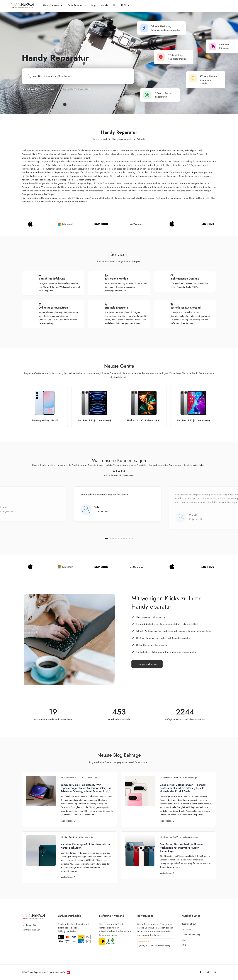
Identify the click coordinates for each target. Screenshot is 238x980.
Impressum (186, 929)
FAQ (184, 940)
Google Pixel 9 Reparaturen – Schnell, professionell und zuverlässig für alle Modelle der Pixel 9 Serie (183, 788)
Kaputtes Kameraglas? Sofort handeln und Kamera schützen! (86, 846)
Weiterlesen (68, 821)
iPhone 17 (45, 89)
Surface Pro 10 (70, 89)
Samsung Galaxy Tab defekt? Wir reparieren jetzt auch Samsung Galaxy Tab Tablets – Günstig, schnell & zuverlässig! (86, 788)
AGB (184, 945)
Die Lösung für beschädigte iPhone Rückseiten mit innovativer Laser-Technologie (181, 848)
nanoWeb (62, 972)
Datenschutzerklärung (191, 934)
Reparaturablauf (189, 924)
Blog (93, 5)
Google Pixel (84, 89)
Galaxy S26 (56, 89)
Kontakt (104, 5)
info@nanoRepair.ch (31, 930)
